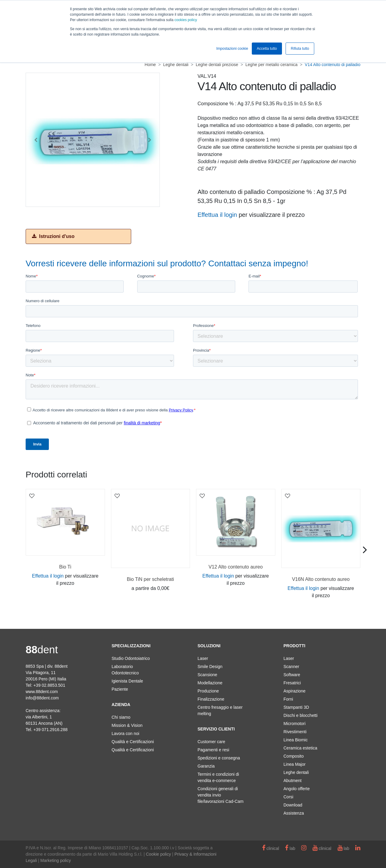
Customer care (211, 742)
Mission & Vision (127, 725)
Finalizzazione (211, 699)
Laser (203, 658)
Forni (288, 699)
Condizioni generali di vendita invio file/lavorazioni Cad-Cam (221, 795)
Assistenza (294, 813)
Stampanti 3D (296, 707)
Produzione (208, 691)
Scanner (291, 667)
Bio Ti (65, 567)
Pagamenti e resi (213, 750)
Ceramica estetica (300, 748)
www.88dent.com (42, 692)
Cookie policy (158, 854)
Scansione (207, 675)
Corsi (288, 797)
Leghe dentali (296, 772)
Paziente (120, 689)
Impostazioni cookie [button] (232, 49)
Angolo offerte (297, 789)
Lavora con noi (125, 733)
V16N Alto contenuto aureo (321, 579)
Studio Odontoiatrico (131, 658)
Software (292, 675)
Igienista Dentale (127, 681)
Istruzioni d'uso (53, 236)
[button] (36, 140)
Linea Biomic (296, 740)
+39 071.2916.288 (51, 730)
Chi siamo (121, 717)
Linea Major (294, 764)
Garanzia (206, 766)
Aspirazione (294, 691)
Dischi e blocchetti (301, 715)
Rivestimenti (295, 732)
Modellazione (210, 683)
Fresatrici (292, 683)
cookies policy (186, 20)
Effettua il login (217, 215)
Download (293, 805)
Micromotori (294, 724)
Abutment (293, 781)
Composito (294, 756)
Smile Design (210, 667)
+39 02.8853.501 (49, 685)
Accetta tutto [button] (267, 49)
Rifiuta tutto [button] (300, 49)
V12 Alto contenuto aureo (236, 567)
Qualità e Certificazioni (133, 742)
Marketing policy (56, 860)
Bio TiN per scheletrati (150, 579)
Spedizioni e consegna (219, 758)
